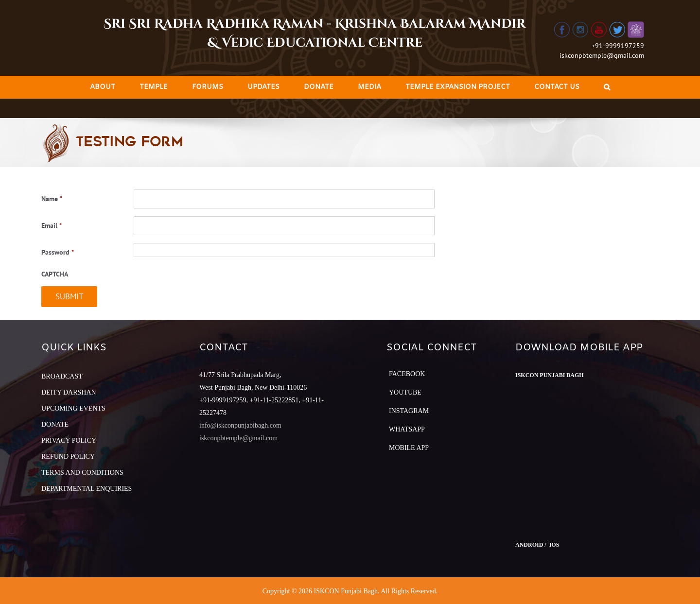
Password (58, 252)
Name (52, 199)
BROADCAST (62, 376)
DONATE (55, 424)
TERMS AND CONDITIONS (82, 473)
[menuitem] (103, 87)
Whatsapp (407, 429)
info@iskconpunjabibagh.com (240, 425)
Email (52, 225)
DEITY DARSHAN (69, 392)
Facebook (407, 374)
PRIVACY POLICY (69, 440)
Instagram (409, 411)
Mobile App (409, 448)
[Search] (607, 87)
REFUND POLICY (68, 457)
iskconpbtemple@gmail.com (602, 55)
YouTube (405, 392)
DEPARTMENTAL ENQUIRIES (87, 489)
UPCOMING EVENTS (73, 408)
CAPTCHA (55, 274)
